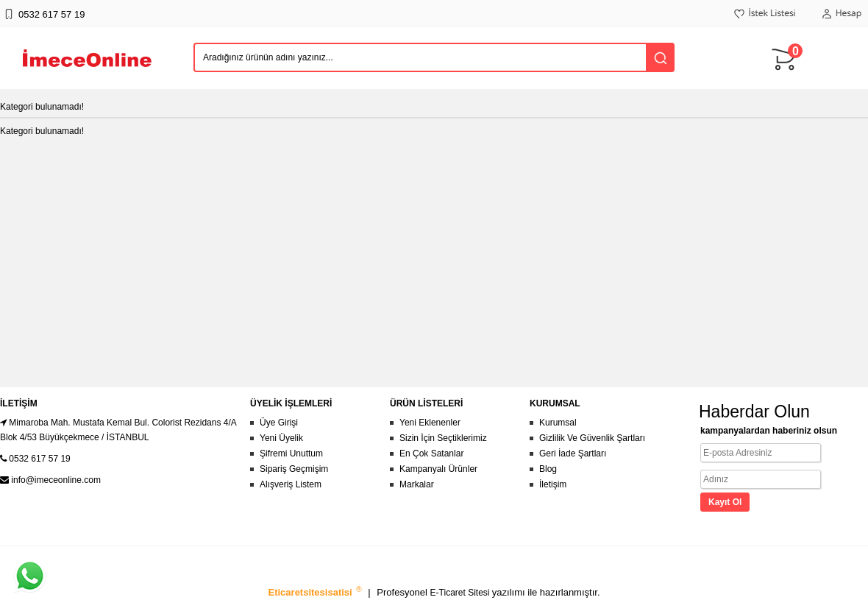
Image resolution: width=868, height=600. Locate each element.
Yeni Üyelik (281, 438)
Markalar (417, 484)
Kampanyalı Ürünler (438, 469)
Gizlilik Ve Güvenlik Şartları (592, 438)
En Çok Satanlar (431, 453)
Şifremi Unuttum (291, 453)
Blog (548, 469)
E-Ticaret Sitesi (461, 593)
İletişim (553, 484)
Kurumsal (558, 423)
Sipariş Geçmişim (294, 469)
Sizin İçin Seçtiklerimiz (443, 438)
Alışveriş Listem (291, 484)
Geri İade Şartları (573, 453)
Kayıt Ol (725, 502)
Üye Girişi (279, 423)
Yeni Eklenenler (430, 423)
